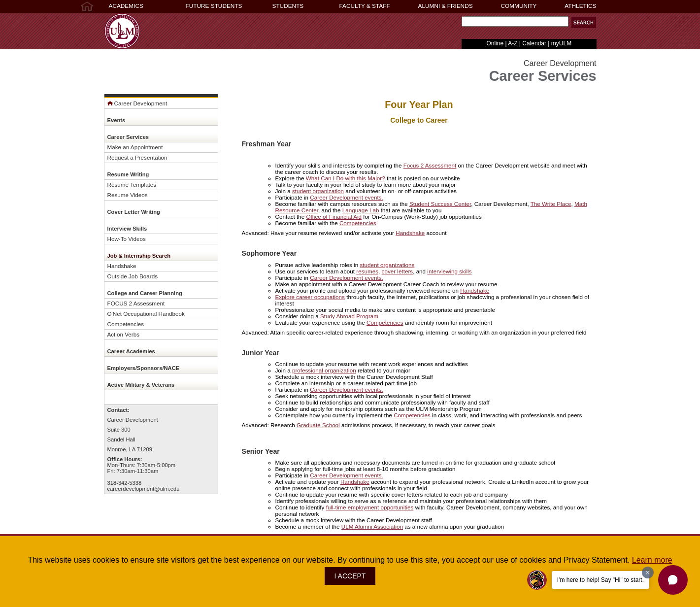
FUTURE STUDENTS (214, 6)
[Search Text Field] (515, 21)
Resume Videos (128, 195)
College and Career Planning (145, 293)
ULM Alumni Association (372, 526)
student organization (318, 191)
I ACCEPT (350, 576)
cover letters (398, 271)
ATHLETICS (580, 6)
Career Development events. (347, 197)
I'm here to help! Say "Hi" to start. (600, 580)
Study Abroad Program (349, 316)
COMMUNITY (519, 6)
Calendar (534, 43)
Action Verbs (124, 334)
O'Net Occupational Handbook (146, 314)
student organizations (387, 265)
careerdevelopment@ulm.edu (144, 489)
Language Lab (361, 210)
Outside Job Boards (133, 276)
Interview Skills (127, 229)
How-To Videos (127, 239)
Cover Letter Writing (134, 212)
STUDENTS (288, 6)
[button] (584, 22)
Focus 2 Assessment (430, 165)
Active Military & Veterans (141, 385)
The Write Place (551, 204)
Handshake (122, 266)
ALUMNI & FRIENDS (446, 6)
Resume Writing (128, 174)
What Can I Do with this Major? (346, 178)
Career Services (128, 137)
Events (117, 120)
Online (495, 43)
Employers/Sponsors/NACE (144, 368)
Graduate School (318, 425)
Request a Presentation (137, 157)
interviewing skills (449, 271)
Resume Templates (132, 185)
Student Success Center (440, 204)
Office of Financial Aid (334, 217)
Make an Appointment (135, 147)
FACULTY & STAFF (365, 6)
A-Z (513, 43)
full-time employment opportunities (370, 507)
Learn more (652, 560)
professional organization (324, 370)
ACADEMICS (126, 6)
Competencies (126, 324)
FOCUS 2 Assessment (136, 303)
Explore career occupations (310, 297)
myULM (561, 43)
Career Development (137, 103)
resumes (367, 271)
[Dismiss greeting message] (648, 573)
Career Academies (131, 351)
